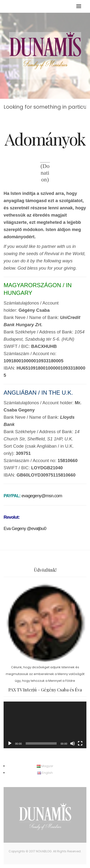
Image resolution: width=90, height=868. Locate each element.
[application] (45, 725)
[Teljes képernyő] (80, 743)
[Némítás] (72, 743)
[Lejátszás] (10, 743)
